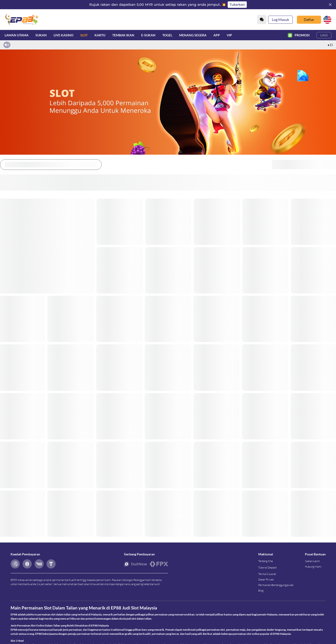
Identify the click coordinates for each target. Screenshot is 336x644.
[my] (327, 20)
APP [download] (217, 35)
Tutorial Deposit (267, 571)
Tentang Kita (266, 565)
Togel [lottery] (167, 35)
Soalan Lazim (312, 565)
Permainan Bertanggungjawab (276, 589)
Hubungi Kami (313, 570)
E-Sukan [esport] (148, 35)
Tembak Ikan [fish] (123, 35)
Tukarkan (237, 5)
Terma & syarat (267, 578)
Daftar (309, 19)
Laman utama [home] (17, 35)
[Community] (262, 20)
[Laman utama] (22, 19)
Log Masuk (280, 19)
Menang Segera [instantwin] (193, 35)
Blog (261, 594)
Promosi (298, 35)
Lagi (324, 35)
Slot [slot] (84, 35)
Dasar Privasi (266, 583)
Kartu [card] (100, 35)
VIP (229, 35)
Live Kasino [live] (63, 35)
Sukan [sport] (41, 35)
